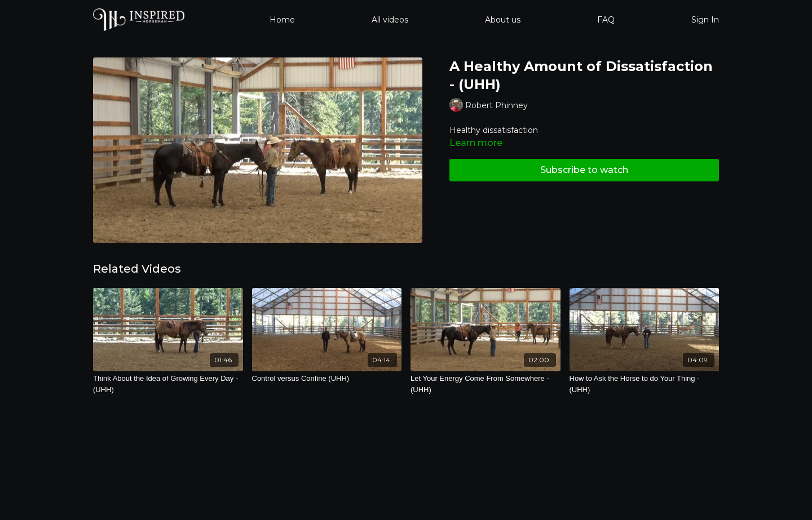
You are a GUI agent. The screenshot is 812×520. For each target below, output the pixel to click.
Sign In (705, 20)
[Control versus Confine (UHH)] (327, 379)
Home (282, 20)
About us (503, 20)
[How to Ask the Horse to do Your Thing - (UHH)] (645, 384)
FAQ (606, 20)
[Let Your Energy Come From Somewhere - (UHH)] (486, 384)
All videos (390, 20)
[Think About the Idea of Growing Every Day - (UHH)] (168, 384)
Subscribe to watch (584, 170)
